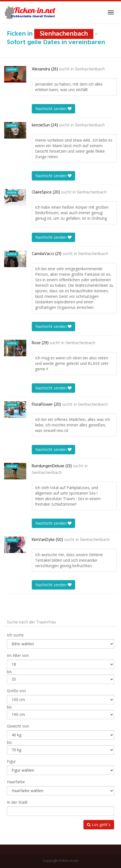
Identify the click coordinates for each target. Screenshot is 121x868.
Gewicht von (18, 726)
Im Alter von (18, 655)
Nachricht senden (53, 109)
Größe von (16, 691)
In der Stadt (17, 802)
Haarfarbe (16, 782)
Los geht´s (99, 825)
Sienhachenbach (90, 69)
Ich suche (15, 635)
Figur (11, 761)
